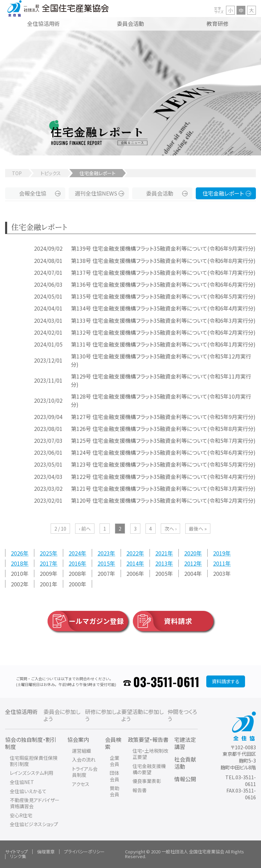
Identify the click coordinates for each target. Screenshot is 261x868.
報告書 (140, 790)
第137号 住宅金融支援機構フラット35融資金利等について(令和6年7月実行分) (163, 272)
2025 (46, 553)
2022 (133, 553)
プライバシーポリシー (84, 852)
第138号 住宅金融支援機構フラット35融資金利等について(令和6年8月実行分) (163, 261)
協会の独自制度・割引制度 (31, 743)
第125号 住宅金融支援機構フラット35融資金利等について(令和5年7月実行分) (163, 440)
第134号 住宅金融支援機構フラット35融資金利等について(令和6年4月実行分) (163, 308)
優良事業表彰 (147, 781)
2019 (219, 553)
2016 (75, 563)
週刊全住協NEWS (96, 193)
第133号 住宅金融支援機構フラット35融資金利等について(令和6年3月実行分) (163, 320)
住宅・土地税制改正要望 (150, 754)
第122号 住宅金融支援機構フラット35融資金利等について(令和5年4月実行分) (163, 477)
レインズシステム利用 (32, 773)
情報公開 (185, 779)
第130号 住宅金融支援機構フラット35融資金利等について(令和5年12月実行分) (161, 360)
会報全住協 (33, 193)
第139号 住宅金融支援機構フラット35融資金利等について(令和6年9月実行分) (163, 248)
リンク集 (18, 856)
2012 (190, 563)
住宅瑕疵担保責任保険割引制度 (34, 761)
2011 (219, 563)
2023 (104, 553)
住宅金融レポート (223, 193)
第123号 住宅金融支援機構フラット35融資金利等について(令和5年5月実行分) (163, 464)
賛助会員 (115, 791)
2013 (161, 563)
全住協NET (22, 782)
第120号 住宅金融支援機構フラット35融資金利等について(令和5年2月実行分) (163, 500)
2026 (17, 553)
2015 (104, 563)
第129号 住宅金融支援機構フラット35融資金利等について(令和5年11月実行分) (161, 380)
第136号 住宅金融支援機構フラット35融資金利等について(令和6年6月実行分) (163, 284)
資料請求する (226, 681)
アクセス (81, 784)
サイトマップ (16, 852)
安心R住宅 (21, 815)
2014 (133, 563)
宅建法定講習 (185, 743)
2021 (161, 553)
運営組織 (82, 751)
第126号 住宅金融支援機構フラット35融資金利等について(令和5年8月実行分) (163, 429)
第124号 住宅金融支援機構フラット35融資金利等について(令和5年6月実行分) (163, 452)
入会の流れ (84, 759)
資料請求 (163, 621)
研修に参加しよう (103, 715)
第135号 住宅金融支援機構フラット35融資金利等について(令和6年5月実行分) (163, 296)
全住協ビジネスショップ (34, 824)
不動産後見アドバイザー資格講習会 (35, 803)
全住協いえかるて (28, 791)
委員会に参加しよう (62, 715)
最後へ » (198, 529)
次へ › (170, 529)
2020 (190, 553)
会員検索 (113, 743)
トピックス (51, 173)
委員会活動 (160, 193)
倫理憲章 (46, 852)
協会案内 (78, 739)
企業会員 (115, 761)
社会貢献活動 (185, 763)
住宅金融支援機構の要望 (149, 769)
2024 (75, 553)
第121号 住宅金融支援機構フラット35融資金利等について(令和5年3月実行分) (163, 488)
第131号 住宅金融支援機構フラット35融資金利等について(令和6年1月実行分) (163, 344)
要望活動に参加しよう (143, 715)
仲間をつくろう (182, 715)
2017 (46, 563)
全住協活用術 (21, 712)
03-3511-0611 (166, 681)
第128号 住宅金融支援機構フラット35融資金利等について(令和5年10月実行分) (161, 400)
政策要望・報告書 (148, 739)
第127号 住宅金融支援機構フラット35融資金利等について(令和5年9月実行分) (163, 417)
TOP (17, 173)
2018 (17, 563)
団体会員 (115, 776)
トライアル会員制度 (85, 772)
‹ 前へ (85, 529)
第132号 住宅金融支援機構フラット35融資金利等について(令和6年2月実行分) (163, 332)
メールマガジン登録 (86, 621)
